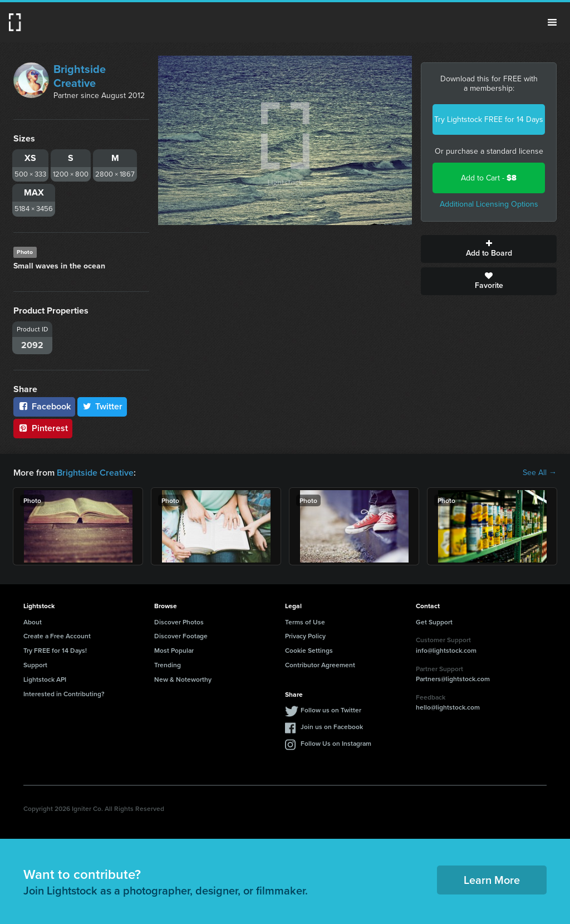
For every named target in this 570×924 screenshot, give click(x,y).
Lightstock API (45, 679)
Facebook (44, 406)
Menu (552, 22)
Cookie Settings (309, 650)
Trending (168, 665)
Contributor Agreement (320, 665)
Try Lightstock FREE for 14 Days (489, 119)
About (33, 622)
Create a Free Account (57, 636)
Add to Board (489, 249)
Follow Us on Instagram (336, 743)
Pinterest (43, 428)
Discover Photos (179, 622)
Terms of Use (305, 622)
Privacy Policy (305, 636)
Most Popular (174, 650)
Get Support (434, 622)
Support (35, 665)
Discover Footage (181, 636)
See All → (540, 473)
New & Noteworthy (183, 679)
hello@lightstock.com (448, 707)
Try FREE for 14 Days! (55, 650)
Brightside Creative (80, 76)
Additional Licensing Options (489, 204)
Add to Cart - (489, 178)
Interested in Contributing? (64, 694)
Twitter (102, 406)
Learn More (492, 880)
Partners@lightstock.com (453, 679)
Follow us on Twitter (331, 710)
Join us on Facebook (332, 727)
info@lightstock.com (446, 650)
